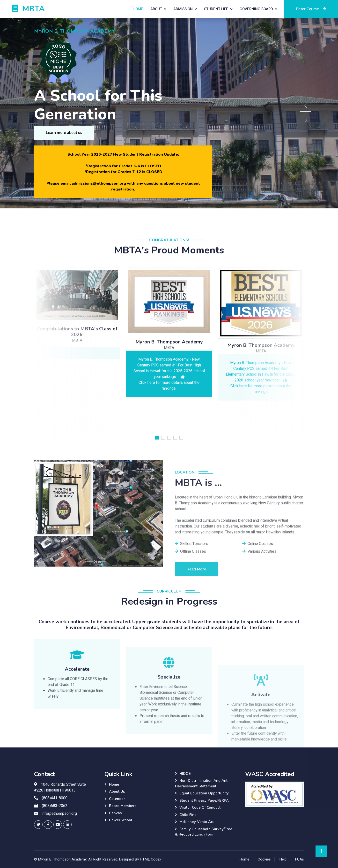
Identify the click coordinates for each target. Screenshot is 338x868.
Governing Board (256, 9)
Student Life (216, 9)
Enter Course (311, 9)
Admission (183, 9)
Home (138, 9)
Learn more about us (64, 133)
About (156, 9)
